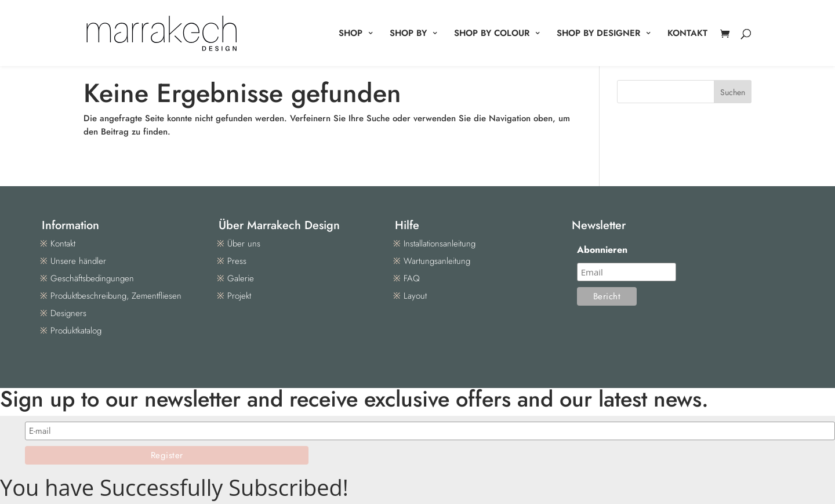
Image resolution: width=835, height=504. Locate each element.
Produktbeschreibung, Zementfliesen (116, 296)
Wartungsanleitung (437, 261)
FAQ (412, 278)
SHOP (351, 34)
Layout (415, 296)
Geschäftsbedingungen (92, 278)
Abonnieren (602, 250)
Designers (68, 313)
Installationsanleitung (440, 244)
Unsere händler (78, 261)
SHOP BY (408, 34)
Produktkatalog (76, 331)
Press (237, 261)
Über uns (244, 244)
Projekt (239, 296)
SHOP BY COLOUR (492, 34)
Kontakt (63, 244)
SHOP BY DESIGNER (598, 34)
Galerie (241, 278)
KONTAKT (687, 34)
